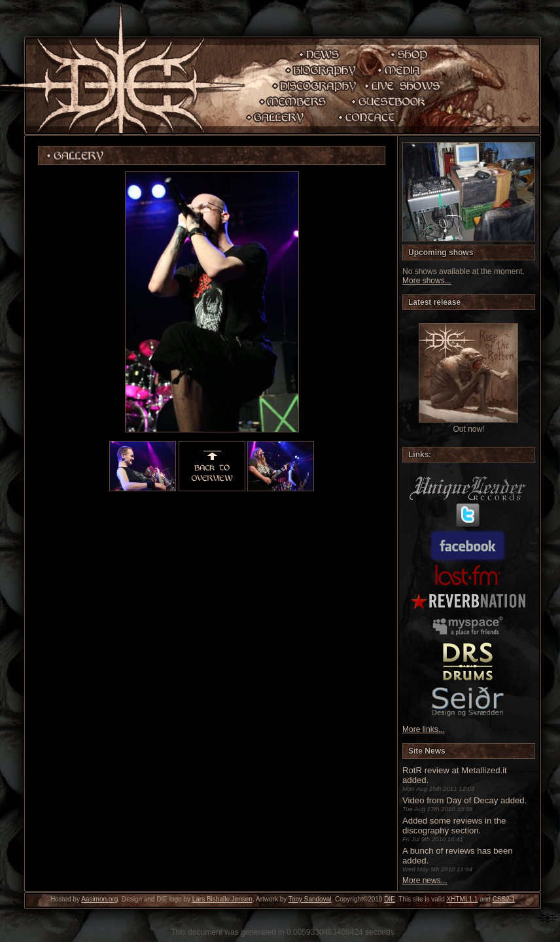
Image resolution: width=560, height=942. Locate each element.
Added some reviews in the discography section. (454, 826)
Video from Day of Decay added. (464, 800)
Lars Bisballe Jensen (222, 899)
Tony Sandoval (310, 899)
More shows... (427, 281)
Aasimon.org (99, 899)
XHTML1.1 (463, 899)
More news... (425, 881)
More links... (424, 729)
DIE (390, 899)
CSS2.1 (504, 899)
